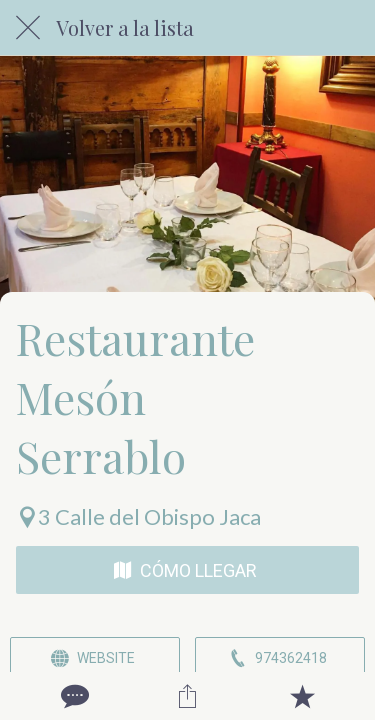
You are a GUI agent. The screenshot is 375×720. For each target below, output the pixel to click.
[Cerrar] (28, 28)
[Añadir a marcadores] (302, 696)
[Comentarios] (73, 696)
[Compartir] (187, 696)
